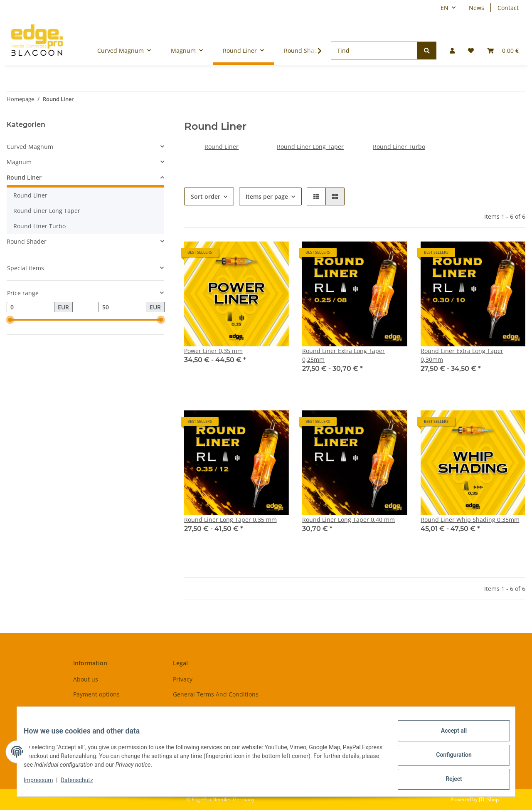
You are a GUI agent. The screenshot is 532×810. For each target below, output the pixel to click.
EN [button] (445, 8)
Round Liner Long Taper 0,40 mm (349, 520)
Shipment (87, 709)
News (477, 8)
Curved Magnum (30, 147)
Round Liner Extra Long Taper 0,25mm (344, 355)
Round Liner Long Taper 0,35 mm (230, 520)
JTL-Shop (489, 799)
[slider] (10, 320)
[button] (452, 51)
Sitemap (184, 709)
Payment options (96, 694)
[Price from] (31, 307)
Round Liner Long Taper (310, 147)
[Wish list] (471, 51)
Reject (447, 780)
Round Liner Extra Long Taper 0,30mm (462, 355)
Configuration (447, 759)
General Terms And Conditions (216, 694)
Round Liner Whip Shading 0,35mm (470, 520)
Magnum (19, 162)
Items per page (267, 196)
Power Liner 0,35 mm (213, 351)
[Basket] (503, 51)
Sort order (206, 196)
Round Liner (222, 147)
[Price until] (122, 307)
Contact (508, 8)
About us (86, 679)
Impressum (45, 784)
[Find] (374, 51)
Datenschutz (84, 784)
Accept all (447, 737)
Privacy (183, 679)
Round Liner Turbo (399, 147)
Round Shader (27, 241)
